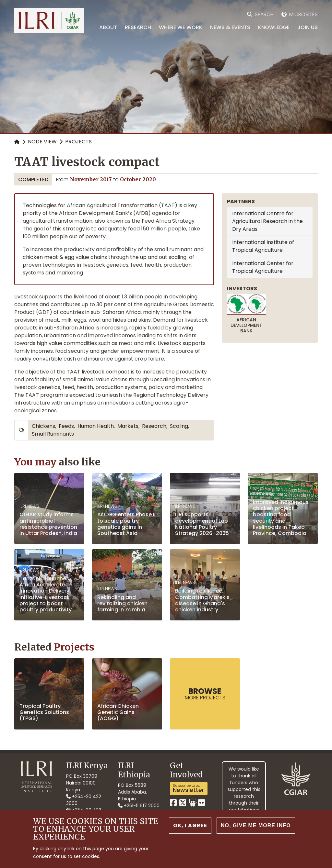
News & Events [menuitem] (230, 27)
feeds (66, 426)
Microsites (303, 14)
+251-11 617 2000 (139, 806)
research (154, 426)
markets (128, 426)
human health (96, 426)
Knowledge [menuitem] (274, 27)
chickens (43, 426)
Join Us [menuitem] (308, 27)
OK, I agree (190, 826)
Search (264, 14)
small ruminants (53, 434)
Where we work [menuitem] (181, 27)
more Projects (205, 694)
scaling (179, 426)
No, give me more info (256, 826)
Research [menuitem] (138, 27)
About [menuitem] (108, 27)
